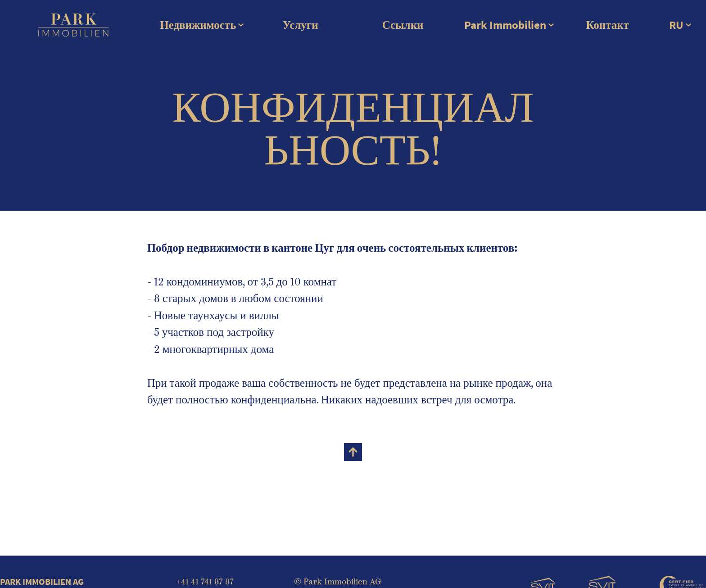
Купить (423, 580)
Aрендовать (453, 580)
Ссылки (403, 25)
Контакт (607, 25)
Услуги (301, 25)
